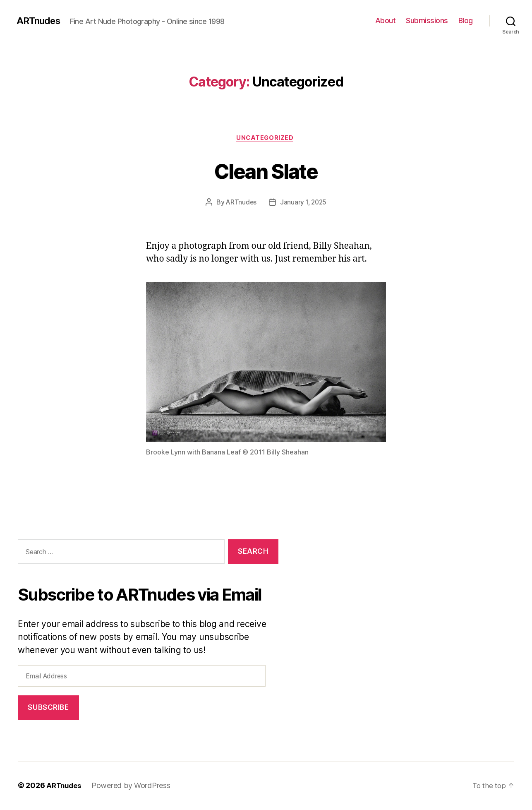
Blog (466, 20)
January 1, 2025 (304, 203)
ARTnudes (40, 21)
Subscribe (48, 709)
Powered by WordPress (133, 787)
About (386, 20)
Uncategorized (266, 139)
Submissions (427, 20)
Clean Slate (266, 170)
